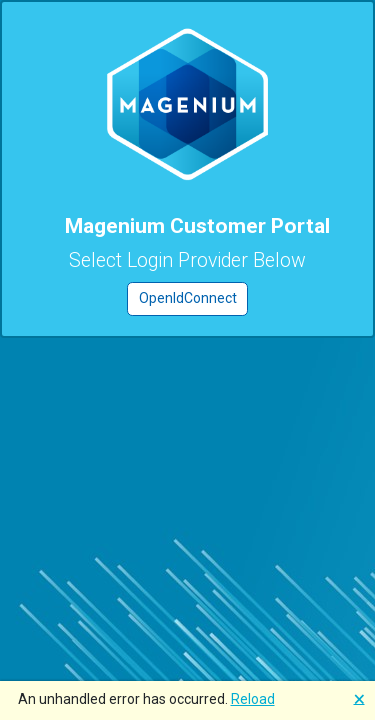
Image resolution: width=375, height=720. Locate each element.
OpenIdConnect (188, 298)
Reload (253, 699)
